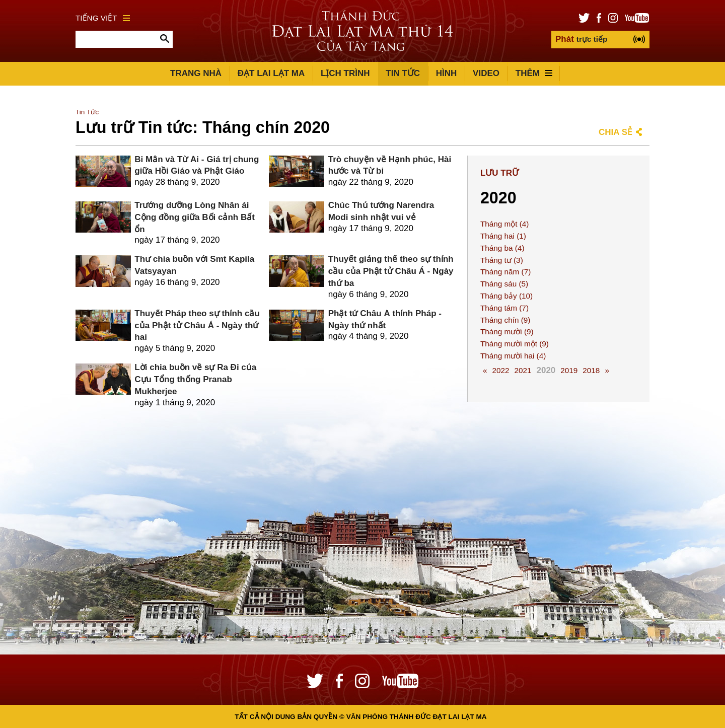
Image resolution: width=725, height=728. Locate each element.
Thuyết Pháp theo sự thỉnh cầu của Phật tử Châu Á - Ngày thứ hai (197, 325)
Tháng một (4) (505, 224)
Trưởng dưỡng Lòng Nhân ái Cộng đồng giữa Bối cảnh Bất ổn (195, 217)
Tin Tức (403, 73)
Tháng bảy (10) (506, 296)
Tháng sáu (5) (504, 284)
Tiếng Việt (103, 18)
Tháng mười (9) (507, 332)
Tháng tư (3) (502, 260)
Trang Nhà (196, 73)
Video (486, 73)
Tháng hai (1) (503, 236)
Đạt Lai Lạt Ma (271, 73)
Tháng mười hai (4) (513, 356)
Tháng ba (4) (502, 248)
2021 (523, 370)
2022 (500, 370)
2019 (569, 370)
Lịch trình (345, 73)
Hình (447, 73)
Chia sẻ (615, 132)
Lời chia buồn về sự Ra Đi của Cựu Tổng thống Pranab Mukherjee (195, 379)
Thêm (534, 73)
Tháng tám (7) (504, 308)
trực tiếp (581, 39)
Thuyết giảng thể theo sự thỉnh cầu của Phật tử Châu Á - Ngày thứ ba (391, 271)
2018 (591, 370)
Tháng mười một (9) (515, 344)
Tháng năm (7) (505, 272)
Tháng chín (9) (505, 320)
